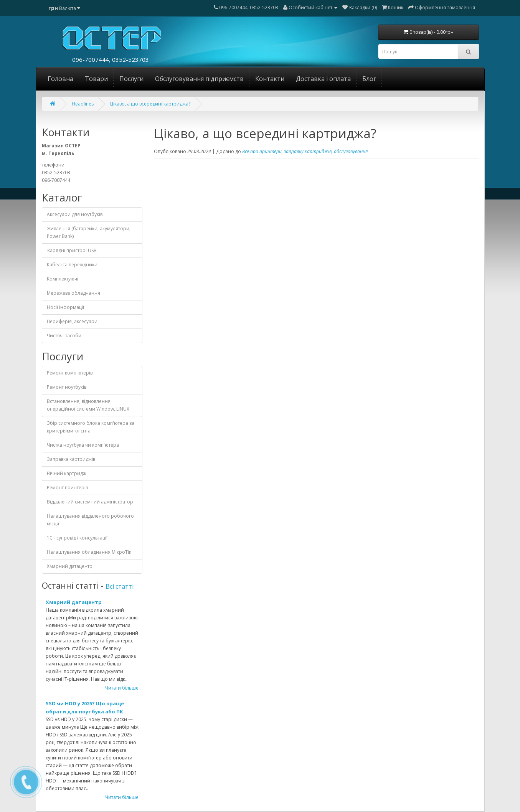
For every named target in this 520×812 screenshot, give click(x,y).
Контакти (270, 79)
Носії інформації (65, 307)
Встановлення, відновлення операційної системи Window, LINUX (88, 405)
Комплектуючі (63, 279)
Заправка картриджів (71, 459)
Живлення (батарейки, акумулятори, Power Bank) (89, 232)
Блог (369, 79)
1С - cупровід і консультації (77, 538)
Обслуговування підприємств (199, 79)
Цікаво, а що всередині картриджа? (150, 104)
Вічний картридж (67, 473)
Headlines (83, 104)
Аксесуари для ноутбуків (75, 214)
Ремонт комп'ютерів (70, 373)
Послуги (131, 79)
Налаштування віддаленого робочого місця (90, 520)
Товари (96, 79)
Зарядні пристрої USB (72, 250)
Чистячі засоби (64, 336)
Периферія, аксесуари (72, 321)
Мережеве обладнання (73, 293)
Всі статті (120, 586)
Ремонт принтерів (67, 488)
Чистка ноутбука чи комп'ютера (83, 445)
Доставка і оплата (323, 79)
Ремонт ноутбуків (67, 387)
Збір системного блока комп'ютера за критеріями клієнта (91, 427)
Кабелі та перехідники (72, 265)
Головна (60, 79)
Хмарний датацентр (70, 566)
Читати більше (122, 688)
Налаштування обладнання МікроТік (89, 552)
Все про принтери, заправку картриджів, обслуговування (305, 151)
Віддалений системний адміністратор (90, 502)
